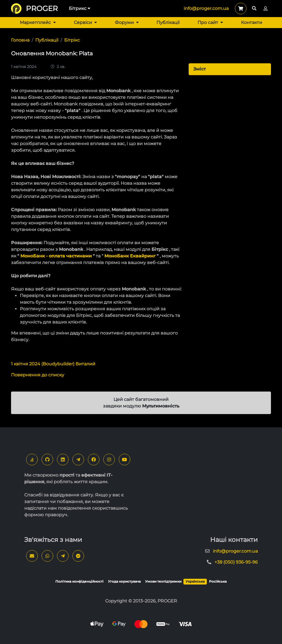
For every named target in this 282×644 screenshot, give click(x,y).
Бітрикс (80, 8)
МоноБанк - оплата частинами (56, 256)
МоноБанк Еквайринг (130, 256)
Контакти (252, 22)
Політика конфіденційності (79, 581)
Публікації (168, 22)
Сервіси (85, 22)
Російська (218, 581)
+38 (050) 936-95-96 (236, 562)
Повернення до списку (38, 375)
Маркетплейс (38, 22)
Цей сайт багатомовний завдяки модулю (141, 403)
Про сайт (210, 22)
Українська (195, 581)
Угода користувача (124, 581)
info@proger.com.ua (206, 8)
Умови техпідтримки (163, 581)
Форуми (127, 22)
